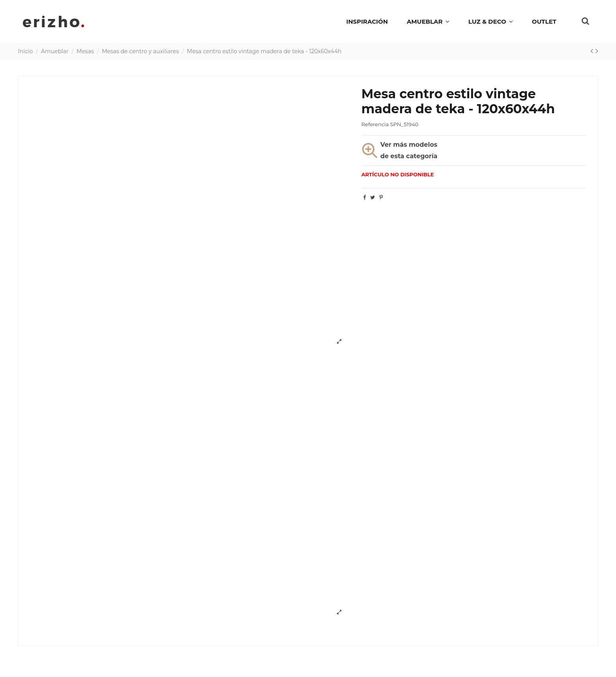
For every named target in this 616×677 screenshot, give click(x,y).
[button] (491, 21)
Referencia (375, 124)
